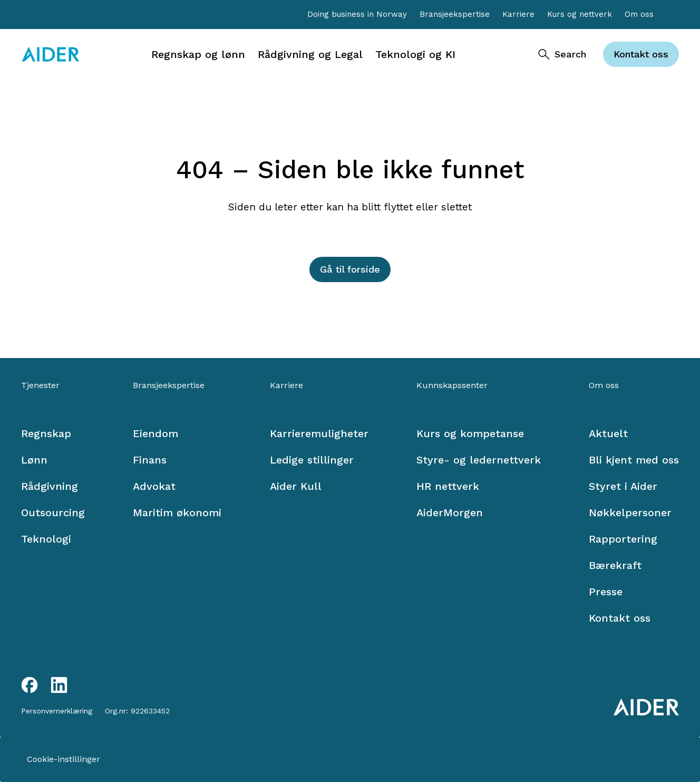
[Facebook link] (30, 685)
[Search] (562, 54)
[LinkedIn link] (59, 685)
